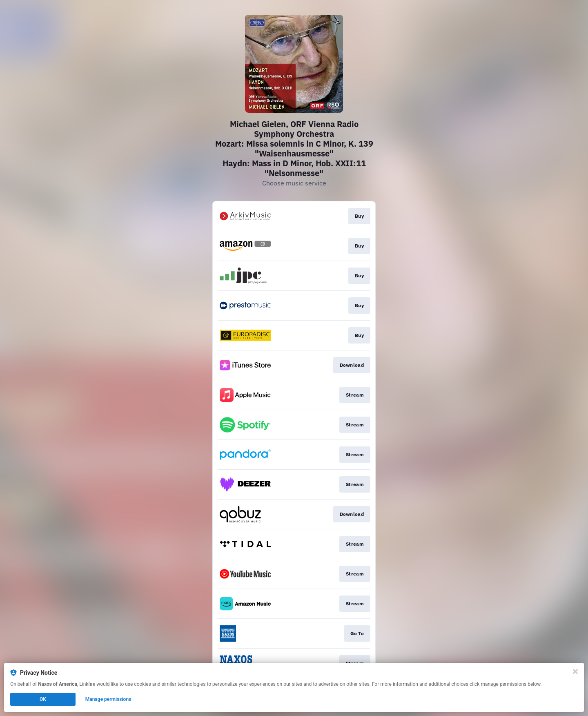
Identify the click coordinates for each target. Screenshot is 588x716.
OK (43, 699)
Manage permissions (108, 699)
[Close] (575, 671)
